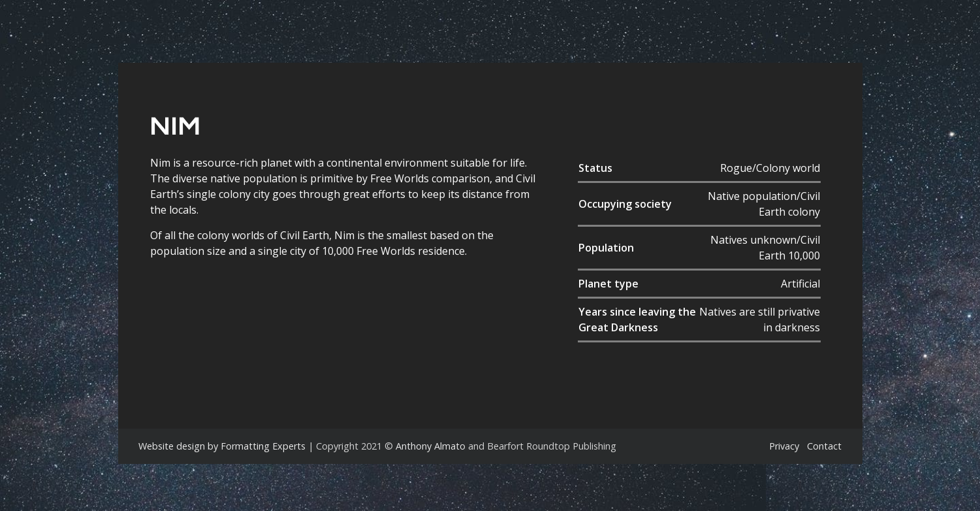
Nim (176, 126)
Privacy (784, 446)
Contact (824, 446)
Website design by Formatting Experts (222, 446)
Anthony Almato (431, 446)
